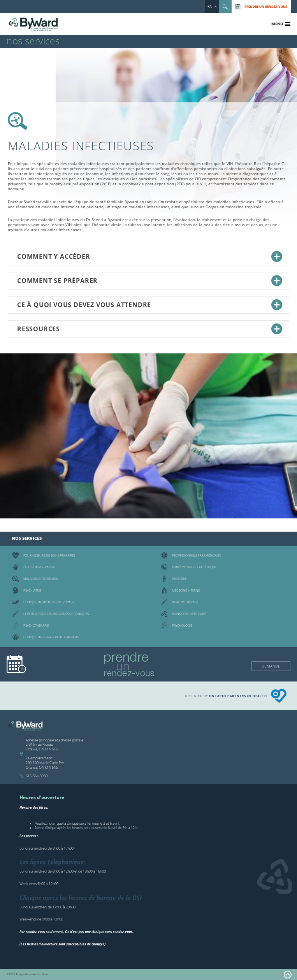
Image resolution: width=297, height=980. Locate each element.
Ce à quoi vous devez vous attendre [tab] (150, 305)
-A (215, 6)
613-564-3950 (37, 776)
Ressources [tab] (150, 329)
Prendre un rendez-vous (266, 6)
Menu (277, 24)
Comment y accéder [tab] (150, 256)
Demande (271, 666)
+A (210, 6)
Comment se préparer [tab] (150, 281)
